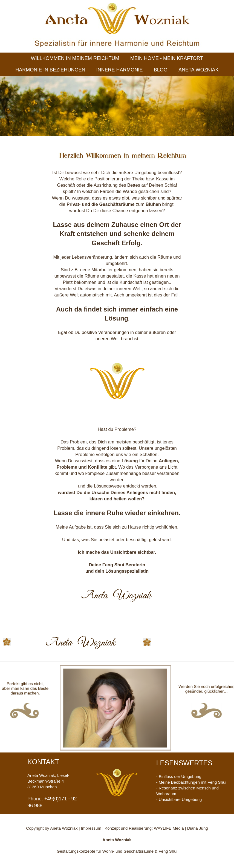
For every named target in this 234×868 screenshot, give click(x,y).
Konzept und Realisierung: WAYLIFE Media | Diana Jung (156, 828)
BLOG (161, 70)
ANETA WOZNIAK (199, 70)
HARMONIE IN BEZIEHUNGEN (50, 70)
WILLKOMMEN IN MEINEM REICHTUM (75, 58)
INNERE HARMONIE (120, 70)
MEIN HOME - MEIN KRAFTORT (167, 58)
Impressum (92, 828)
